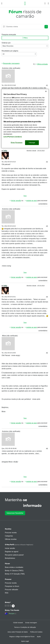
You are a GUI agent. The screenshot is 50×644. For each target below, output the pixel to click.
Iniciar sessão (16, 201)
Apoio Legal (25, 641)
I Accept (32, 143)
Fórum (7, 564)
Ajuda (39, 637)
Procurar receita (11, 533)
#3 (47, 226)
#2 (47, 162)
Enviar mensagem (31, 623)
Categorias (9, 536)
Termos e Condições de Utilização (25, 627)
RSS (7, 593)
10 (19, 54)
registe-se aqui (32, 201)
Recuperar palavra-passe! (14, 555)
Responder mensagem (11, 63)
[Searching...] (24, 27)
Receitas (8, 529)
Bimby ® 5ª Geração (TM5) (15, 574)
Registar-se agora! (12, 552)
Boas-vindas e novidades (14, 567)
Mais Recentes (25, 46)
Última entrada (42, 64)
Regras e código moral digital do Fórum (22, 637)
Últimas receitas (11, 539)
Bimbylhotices (10, 558)
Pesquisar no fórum (12, 586)
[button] (2, 4)
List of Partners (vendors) (13, 137)
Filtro (25, 38)
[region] (25, 119)
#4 (47, 297)
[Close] (46, 91)
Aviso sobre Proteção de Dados (18, 632)
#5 (47, 353)
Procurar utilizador (12, 590)
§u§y (5, 151)
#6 (47, 449)
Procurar (8, 579)
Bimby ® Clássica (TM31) (14, 571)
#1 (47, 85)
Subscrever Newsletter (15, 513)
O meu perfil (19, 545)
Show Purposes (17, 143)
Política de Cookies (36, 632)
